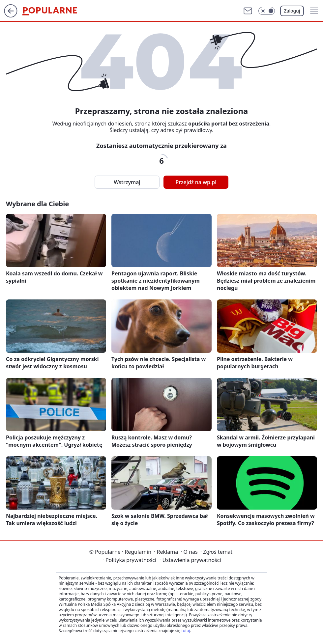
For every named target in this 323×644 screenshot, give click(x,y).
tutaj (186, 631)
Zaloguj (292, 11)
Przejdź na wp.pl (196, 182)
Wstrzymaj (127, 182)
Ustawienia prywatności (190, 560)
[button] (314, 11)
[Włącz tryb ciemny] (267, 11)
